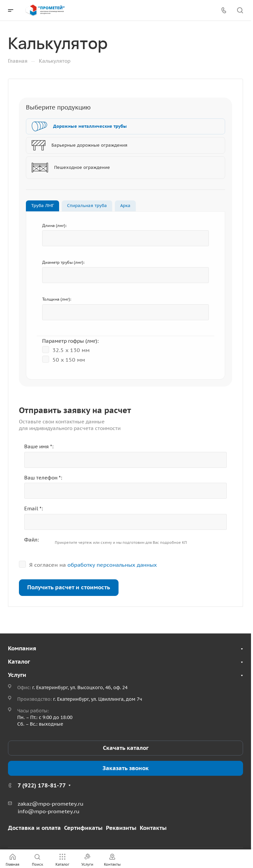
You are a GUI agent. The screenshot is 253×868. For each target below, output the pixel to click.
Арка (125, 206)
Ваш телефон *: (43, 478)
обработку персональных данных (112, 565)
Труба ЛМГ (42, 206)
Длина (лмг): (54, 225)
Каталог (19, 662)
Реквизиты (121, 828)
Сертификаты (83, 828)
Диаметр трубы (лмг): (63, 262)
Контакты (153, 828)
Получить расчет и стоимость (69, 587)
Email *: (34, 508)
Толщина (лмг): (57, 299)
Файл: (32, 540)
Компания (22, 648)
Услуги (17, 675)
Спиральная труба (87, 206)
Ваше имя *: (39, 446)
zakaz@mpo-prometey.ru (50, 804)
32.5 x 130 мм (66, 350)
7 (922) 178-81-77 (42, 785)
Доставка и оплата (34, 828)
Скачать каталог (126, 748)
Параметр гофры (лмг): (70, 341)
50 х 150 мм (64, 359)
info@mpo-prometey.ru (48, 811)
